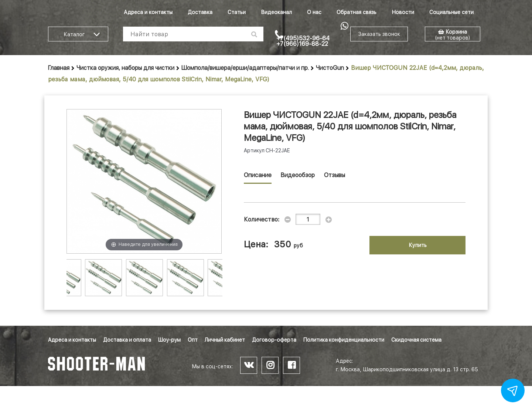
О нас (314, 12)
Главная (59, 68)
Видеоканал (276, 12)
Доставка (200, 12)
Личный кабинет (225, 340)
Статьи (237, 12)
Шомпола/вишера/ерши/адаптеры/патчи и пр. (245, 68)
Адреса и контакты (148, 12)
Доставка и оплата (127, 340)
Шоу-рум (169, 340)
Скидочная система (416, 340)
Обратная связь (357, 12)
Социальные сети (451, 12)
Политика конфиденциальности (344, 340)
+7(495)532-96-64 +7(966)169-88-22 (303, 41)
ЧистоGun (330, 68)
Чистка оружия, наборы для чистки (125, 68)
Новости (403, 12)
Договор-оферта (274, 340)
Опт (193, 340)
